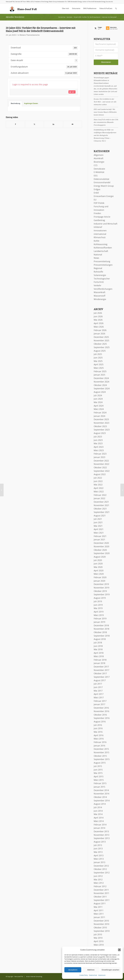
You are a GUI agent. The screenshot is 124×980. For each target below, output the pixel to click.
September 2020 (102, 553)
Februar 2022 (100, 495)
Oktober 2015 (100, 756)
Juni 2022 (98, 481)
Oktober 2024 (100, 385)
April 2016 (99, 736)
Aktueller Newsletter (15, 17)
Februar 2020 (100, 578)
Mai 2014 (98, 814)
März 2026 (99, 327)
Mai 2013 (98, 852)
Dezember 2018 (101, 626)
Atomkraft (99, 159)
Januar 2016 (99, 746)
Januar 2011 (99, 917)
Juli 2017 (98, 684)
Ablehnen (91, 970)
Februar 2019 (100, 619)
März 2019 (99, 615)
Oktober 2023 (100, 427)
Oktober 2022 (100, 468)
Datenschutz (93, 975)
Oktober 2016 (100, 715)
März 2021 (99, 533)
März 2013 (99, 859)
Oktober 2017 (100, 674)
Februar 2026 (100, 330)
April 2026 (99, 323)
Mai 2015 (98, 773)
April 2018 (99, 653)
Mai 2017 (98, 691)
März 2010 (99, 945)
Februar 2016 (100, 742)
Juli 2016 (98, 725)
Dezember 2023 (101, 420)
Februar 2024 (100, 413)
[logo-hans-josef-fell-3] (23, 9)
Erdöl (96, 193)
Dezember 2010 (101, 921)
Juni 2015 (98, 770)
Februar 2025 (100, 372)
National (98, 255)
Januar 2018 (99, 663)
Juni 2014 (98, 811)
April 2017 (99, 694)
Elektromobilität (101, 179)
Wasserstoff (100, 296)
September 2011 (102, 900)
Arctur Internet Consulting (34, 977)
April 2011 (99, 911)
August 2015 (100, 763)
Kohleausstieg (101, 244)
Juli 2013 (98, 845)
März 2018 (99, 657)
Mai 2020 (98, 567)
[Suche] (116, 9)
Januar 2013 (99, 863)
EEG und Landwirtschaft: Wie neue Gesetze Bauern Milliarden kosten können (105, 112)
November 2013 (101, 835)
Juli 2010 (98, 935)
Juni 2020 (98, 564)
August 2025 (100, 351)
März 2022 (99, 492)
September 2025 (102, 348)
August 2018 (100, 639)
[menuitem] (65, 9)
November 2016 (101, 711)
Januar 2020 (99, 581)
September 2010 (102, 931)
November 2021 (101, 505)
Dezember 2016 (101, 708)
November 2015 (101, 753)
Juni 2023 (98, 440)
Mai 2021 (98, 526)
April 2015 (99, 777)
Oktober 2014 (100, 797)
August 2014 (100, 804)
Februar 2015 (100, 784)
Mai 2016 (98, 732)
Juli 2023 (98, 437)
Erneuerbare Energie (104, 196)
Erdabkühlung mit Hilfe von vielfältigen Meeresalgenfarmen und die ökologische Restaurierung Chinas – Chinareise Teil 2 (105, 135)
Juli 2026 (98, 313)
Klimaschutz (100, 238)
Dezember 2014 (101, 790)
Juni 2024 (98, 399)
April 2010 (99, 941)
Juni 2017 (98, 687)
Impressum (102, 975)
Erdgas (97, 190)
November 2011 (101, 893)
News (96, 258)
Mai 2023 (98, 444)
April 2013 (99, 856)
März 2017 (99, 698)
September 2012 (102, 873)
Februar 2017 (100, 701)
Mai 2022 (98, 485)
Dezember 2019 (101, 584)
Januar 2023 (99, 457)
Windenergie (100, 299)
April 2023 (99, 447)
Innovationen (100, 231)
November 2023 (101, 423)
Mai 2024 (98, 402)
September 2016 (102, 718)
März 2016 (99, 739)
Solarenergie (100, 275)
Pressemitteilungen (103, 265)
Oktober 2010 (100, 928)
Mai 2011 (98, 907)
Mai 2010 (98, 938)
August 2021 (100, 516)
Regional (98, 268)
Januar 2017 (99, 705)
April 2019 (99, 612)
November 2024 (101, 382)
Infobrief (98, 227)
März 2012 (99, 883)
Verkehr (97, 286)
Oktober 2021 (100, 509)
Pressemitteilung (102, 262)
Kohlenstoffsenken (103, 248)
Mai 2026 (98, 320)
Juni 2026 (98, 317)
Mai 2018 (98, 650)
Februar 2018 (100, 660)
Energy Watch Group (104, 186)
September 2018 (102, 636)
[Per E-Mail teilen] (73, 124)
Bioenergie (99, 162)
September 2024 (102, 389)
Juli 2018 (98, 643)
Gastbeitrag (99, 220)
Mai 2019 (98, 608)
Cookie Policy (84, 975)
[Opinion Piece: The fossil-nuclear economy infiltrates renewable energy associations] (2, 490)
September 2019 (102, 595)
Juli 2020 (98, 560)
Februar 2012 (100, 887)
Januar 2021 (99, 540)
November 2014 (101, 794)
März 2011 (99, 914)
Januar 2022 (99, 499)
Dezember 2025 (101, 337)
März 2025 (99, 368)
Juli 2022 (98, 478)
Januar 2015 (99, 787)
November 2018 (101, 629)
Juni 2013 (98, 849)
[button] (119, 950)
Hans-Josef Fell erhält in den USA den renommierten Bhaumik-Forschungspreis (106, 122)
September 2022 (102, 471)
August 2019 (100, 598)
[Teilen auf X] (35, 124)
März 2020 (99, 574)
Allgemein (99, 155)
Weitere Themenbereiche (30, 35)
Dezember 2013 (101, 832)
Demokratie (99, 169)
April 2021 (99, 529)
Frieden (97, 213)
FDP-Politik (99, 203)
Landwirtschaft (101, 251)
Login (72, 92)
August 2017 (100, 681)
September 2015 (102, 759)
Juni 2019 (98, 605)
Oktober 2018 (100, 632)
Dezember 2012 (101, 866)
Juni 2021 (98, 523)
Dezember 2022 (101, 461)
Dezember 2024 (101, 378)
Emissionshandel (102, 183)
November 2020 (101, 547)
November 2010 (101, 924)
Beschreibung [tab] (15, 104)
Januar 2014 (99, 828)
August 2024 (100, 392)
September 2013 (102, 838)
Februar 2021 (100, 536)
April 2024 (99, 406)
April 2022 (99, 488)
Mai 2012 (98, 880)
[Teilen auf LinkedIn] (54, 124)
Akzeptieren (73, 970)
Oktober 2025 (100, 344)
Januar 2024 (99, 416)
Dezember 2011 (101, 890)
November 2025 (101, 341)
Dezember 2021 (101, 502)
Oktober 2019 (100, 591)
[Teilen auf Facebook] (15, 124)
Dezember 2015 (101, 749)
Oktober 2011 (100, 897)
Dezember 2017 (101, 667)
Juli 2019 (98, 602)
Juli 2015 (98, 766)
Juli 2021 (98, 519)
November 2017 (101, 670)
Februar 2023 (100, 454)
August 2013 (100, 842)
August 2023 (100, 433)
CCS (96, 165)
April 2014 (99, 818)
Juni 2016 (98, 729)
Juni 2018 (98, 646)
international (100, 234)
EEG (96, 176)
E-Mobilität (99, 172)
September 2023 (102, 430)
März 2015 (99, 780)
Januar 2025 (99, 375)
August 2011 (100, 904)
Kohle (96, 241)
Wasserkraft (100, 292)
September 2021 (102, 512)
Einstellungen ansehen (110, 970)
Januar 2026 (99, 334)
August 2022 (100, 475)
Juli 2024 (98, 396)
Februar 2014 (100, 825)
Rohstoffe (98, 272)
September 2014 (102, 801)
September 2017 (102, 677)
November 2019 (101, 588)
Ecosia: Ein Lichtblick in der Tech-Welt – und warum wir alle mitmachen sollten (105, 102)
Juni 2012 (98, 876)
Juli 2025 (98, 354)
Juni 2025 (98, 358)
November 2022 (101, 464)
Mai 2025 (98, 361)
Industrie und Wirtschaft (106, 224)
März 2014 (99, 821)
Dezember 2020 (101, 543)
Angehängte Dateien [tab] (31, 104)
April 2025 (99, 365)
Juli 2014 (98, 808)
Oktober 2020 (100, 550)
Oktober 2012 (100, 869)
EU (95, 200)
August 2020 (100, 557)
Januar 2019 (99, 622)
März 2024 (99, 409)
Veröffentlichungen (103, 289)
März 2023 (99, 451)
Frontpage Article (102, 217)
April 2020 (99, 571)
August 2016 (100, 722)
